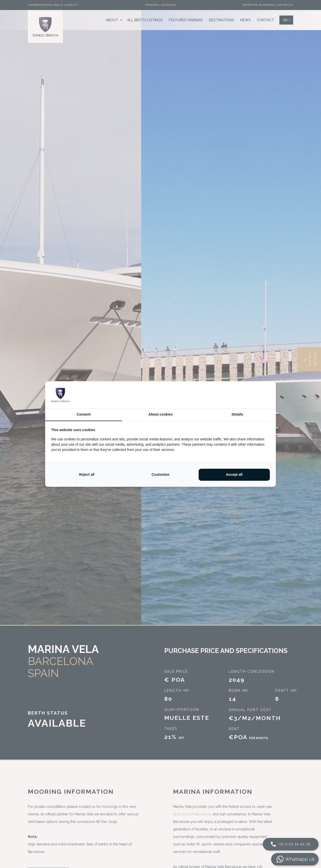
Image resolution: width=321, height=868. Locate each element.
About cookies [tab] (160, 414)
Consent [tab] (84, 414)
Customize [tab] (161, 474)
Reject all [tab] (87, 474)
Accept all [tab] (234, 474)
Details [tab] (237, 414)
